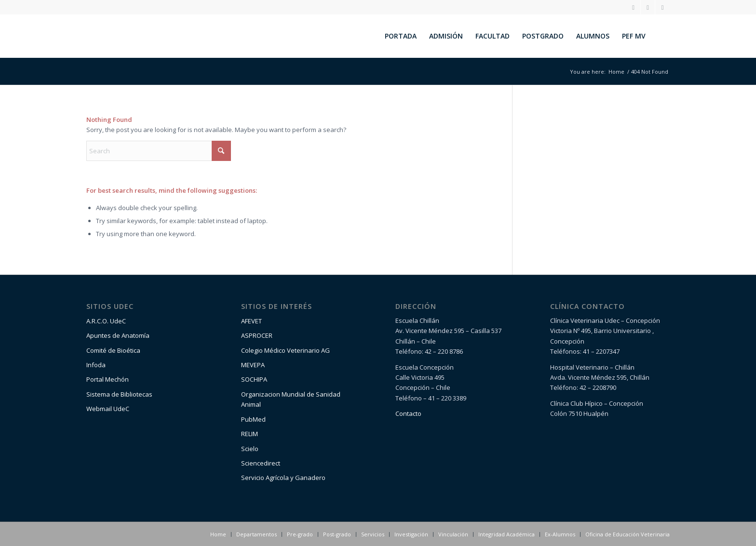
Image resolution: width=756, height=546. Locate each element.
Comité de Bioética (113, 350)
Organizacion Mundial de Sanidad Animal (291, 399)
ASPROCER (257, 335)
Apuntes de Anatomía (118, 335)
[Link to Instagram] (633, 7)
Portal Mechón (108, 379)
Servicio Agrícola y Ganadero (283, 478)
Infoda (96, 365)
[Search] (661, 36)
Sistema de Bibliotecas (119, 394)
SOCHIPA (254, 379)
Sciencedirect (261, 463)
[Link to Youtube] (662, 7)
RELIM (250, 434)
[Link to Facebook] (648, 7)
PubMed (253, 419)
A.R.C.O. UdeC (106, 321)
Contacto (408, 413)
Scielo (250, 449)
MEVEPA (253, 365)
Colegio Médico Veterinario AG (285, 350)
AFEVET (251, 321)
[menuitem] (401, 36)
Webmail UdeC (108, 409)
